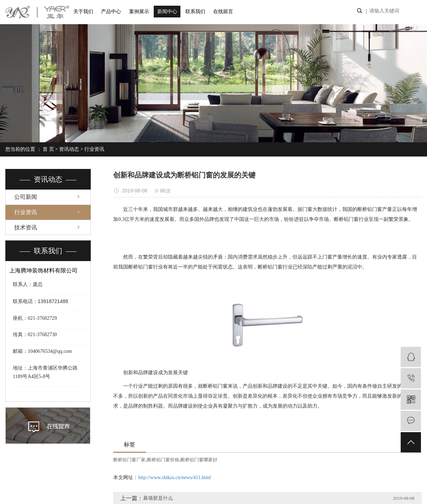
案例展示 (139, 12)
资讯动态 (69, 149)
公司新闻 (26, 197)
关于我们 (83, 12)
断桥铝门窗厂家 (129, 460)
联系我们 (195, 12)
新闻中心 (167, 12)
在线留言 (223, 12)
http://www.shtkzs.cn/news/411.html (174, 478)
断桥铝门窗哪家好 (199, 460)
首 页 (48, 149)
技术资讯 (26, 227)
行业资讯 (94, 149)
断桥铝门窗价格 (163, 460)
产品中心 (111, 12)
